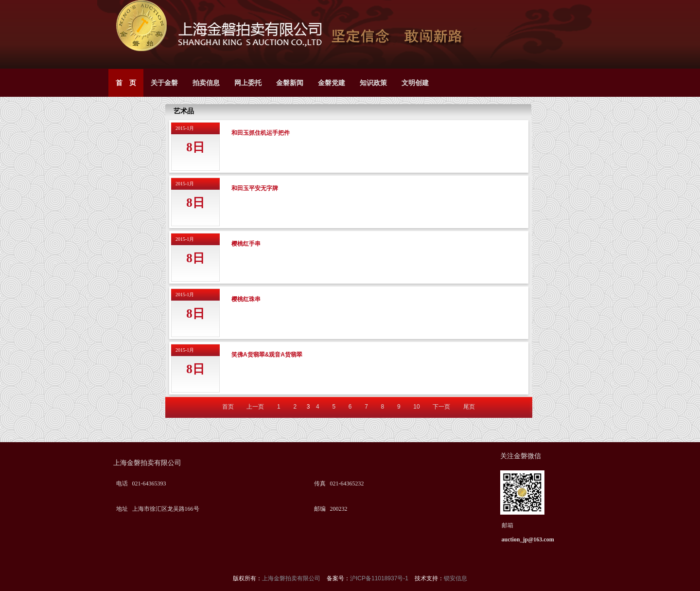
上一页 (255, 407)
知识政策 (373, 83)
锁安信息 (455, 578)
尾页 (469, 407)
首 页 (126, 83)
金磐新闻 (290, 83)
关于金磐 (164, 83)
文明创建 (415, 83)
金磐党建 (332, 83)
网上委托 (248, 83)
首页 (228, 407)
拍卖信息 (206, 83)
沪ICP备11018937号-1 (380, 578)
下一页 (441, 407)
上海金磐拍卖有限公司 (292, 578)
